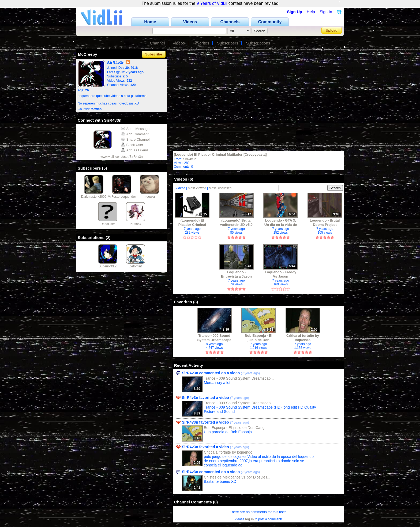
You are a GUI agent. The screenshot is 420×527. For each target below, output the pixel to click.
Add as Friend (134, 150)
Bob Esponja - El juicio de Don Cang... (236, 428)
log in (249, 519)
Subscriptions (258, 43)
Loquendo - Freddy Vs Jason (281, 274)
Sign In (326, 12)
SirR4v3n (190, 159)
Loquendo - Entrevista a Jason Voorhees (236, 274)
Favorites (201, 43)
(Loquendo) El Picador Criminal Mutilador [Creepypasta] (220, 154)
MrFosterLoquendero (123, 197)
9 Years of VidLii (212, 3)
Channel (157, 43)
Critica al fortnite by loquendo (303, 338)
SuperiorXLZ (108, 266)
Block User (132, 145)
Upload (332, 30)
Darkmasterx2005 (94, 197)
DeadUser (108, 224)
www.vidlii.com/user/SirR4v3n (121, 157)
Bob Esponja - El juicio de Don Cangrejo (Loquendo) (258, 338)
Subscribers (228, 43)
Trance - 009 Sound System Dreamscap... (239, 378)
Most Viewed (197, 188)
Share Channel (135, 139)
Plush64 (135, 224)
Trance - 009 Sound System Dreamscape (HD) (214, 338)
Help (311, 12)
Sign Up (295, 12)
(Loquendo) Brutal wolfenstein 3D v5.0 (236, 223)
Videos (179, 43)
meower (150, 197)
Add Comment (135, 134)
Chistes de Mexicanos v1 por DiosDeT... (237, 477)
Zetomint (136, 266)
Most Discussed (220, 188)
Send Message (135, 129)
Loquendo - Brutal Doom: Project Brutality (325, 223)
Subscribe (154, 54)
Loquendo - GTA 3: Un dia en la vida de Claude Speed (281, 223)
